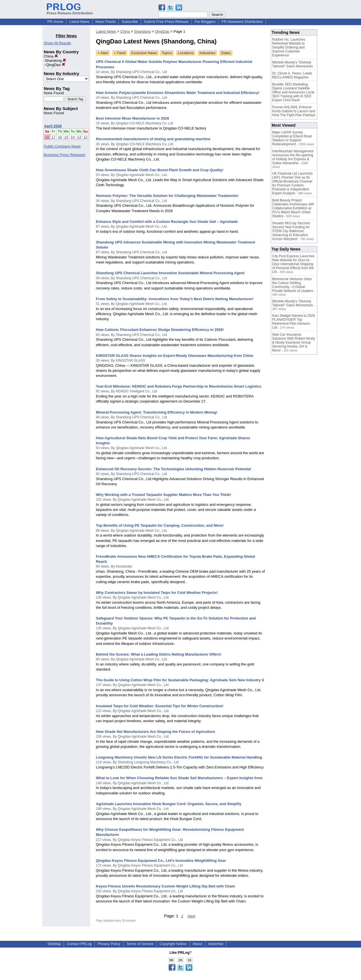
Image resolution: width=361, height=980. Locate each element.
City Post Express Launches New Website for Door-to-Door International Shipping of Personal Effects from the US (293, 264)
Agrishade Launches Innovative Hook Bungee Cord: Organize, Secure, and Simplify (169, 804)
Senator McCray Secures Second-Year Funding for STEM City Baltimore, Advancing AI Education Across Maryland (291, 231)
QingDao (56, 65)
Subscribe (130, 22)
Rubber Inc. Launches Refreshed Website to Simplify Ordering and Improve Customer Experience (289, 47)
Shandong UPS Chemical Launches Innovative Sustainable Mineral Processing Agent (170, 273)
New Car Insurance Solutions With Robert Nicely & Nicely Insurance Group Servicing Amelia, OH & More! (294, 342)
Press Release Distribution (70, 11)
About (197, 944)
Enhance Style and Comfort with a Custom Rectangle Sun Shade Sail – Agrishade (167, 222)
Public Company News (62, 146)
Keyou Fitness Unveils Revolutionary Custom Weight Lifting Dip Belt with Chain (165, 886)
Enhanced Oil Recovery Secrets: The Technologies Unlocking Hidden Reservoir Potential (173, 469)
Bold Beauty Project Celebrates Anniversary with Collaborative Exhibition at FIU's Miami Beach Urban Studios (293, 208)
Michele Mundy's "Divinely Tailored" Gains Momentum (292, 64)
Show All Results (57, 43)
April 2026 (53, 126)
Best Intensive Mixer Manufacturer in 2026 (132, 118)
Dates (226, 53)
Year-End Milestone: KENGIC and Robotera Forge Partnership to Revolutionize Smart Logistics (179, 386)
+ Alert (103, 53)
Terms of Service (140, 944)
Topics (167, 53)
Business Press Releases (64, 155)
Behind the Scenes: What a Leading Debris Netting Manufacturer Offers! (159, 654)
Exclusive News (144, 53)
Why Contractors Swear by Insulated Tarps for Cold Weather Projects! (157, 593)
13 (79, 137)
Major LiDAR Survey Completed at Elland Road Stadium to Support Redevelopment (292, 138)
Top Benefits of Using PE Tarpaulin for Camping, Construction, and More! (160, 525)
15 (66, 137)
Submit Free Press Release (166, 22)
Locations (186, 53)
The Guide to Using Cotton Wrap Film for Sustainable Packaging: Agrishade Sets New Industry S (180, 680)
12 (85, 137)
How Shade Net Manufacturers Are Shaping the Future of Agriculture (156, 732)
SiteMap (54, 944)
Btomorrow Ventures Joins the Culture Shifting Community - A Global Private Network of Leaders (293, 285)
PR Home (55, 22)
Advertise (216, 944)
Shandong (55, 61)
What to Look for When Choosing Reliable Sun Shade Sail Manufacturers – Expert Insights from (179, 778)
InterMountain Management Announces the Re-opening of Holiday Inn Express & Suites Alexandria (293, 157)
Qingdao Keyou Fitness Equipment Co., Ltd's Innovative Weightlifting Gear (161, 861)
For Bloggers (205, 22)
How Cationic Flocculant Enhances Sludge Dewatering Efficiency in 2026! (160, 330)
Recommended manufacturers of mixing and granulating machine (153, 139)
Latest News (79, 22)
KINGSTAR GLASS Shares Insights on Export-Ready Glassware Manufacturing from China (174, 356)
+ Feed (120, 53)
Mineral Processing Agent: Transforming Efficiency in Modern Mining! (157, 412)
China (51, 56)
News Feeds (105, 22)
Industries (207, 53)
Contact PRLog (79, 944)
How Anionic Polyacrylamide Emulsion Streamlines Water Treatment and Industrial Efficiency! (178, 93)
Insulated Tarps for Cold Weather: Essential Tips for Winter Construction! (160, 706)
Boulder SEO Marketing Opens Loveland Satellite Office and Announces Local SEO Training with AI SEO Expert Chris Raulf (293, 92)
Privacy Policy (109, 944)
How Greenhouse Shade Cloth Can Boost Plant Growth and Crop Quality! (160, 170)
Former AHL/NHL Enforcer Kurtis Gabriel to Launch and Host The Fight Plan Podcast (294, 111)
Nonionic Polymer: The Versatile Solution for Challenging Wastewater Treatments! (167, 196)
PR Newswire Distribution (242, 22)
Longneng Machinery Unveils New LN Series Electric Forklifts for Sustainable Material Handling (179, 757)
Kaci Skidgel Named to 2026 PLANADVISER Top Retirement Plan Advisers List (293, 322)
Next (192, 916)
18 (47, 137)
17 (53, 137)
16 (60, 137)
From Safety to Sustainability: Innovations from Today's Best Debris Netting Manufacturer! (175, 299)
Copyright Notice (173, 944)
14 (73, 137)
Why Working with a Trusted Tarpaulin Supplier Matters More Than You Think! (163, 495)
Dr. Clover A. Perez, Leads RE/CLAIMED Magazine (292, 75)
